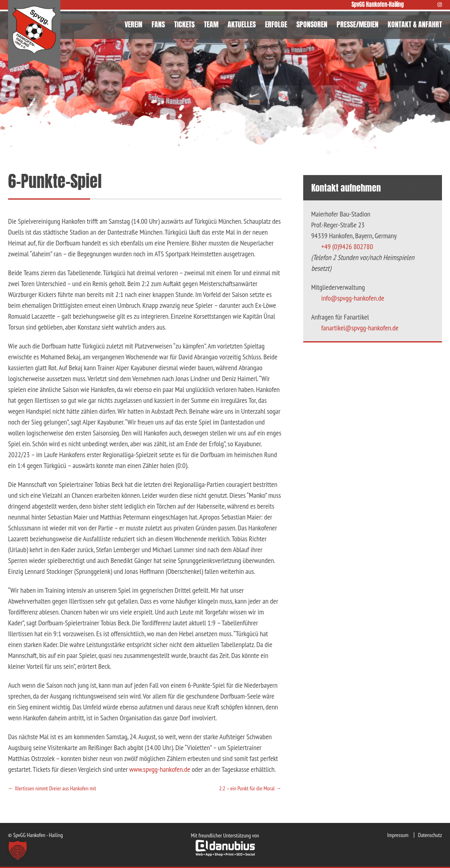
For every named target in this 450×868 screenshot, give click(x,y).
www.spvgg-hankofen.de (160, 769)
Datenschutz (430, 835)
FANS (158, 24)
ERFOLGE (276, 24)
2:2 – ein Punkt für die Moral (250, 788)
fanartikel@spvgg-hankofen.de (360, 328)
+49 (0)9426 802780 (347, 246)
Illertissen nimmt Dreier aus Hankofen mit (52, 788)
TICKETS (184, 24)
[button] (18, 850)
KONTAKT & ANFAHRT (415, 24)
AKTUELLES (242, 24)
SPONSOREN (312, 24)
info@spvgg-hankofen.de (353, 298)
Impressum (398, 835)
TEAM (211, 24)
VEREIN (134, 24)
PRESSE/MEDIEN (358, 24)
